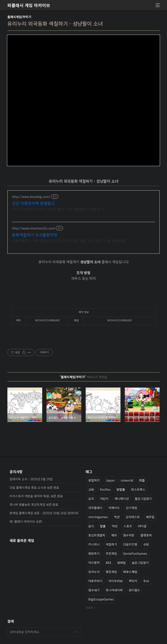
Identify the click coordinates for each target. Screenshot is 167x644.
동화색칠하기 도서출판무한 (35, 235)
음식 (91, 526)
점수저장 (129, 535)
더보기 (89, 608)
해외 (114, 535)
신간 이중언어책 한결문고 (33, 203)
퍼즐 (142, 480)
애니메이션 (122, 499)
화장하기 (94, 553)
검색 (77, 632)
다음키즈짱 (130, 544)
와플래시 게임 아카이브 (29, 5)
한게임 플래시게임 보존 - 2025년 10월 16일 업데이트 (44, 513)
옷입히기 (94, 480)
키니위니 (94, 544)
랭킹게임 (111, 572)
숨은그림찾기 (140, 563)
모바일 (121, 563)
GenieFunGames (135, 553)
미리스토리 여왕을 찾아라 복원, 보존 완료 (36, 496)
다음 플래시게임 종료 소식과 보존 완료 (34, 487)
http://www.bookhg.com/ (31, 197)
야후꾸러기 (95, 581)
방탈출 (121, 489)
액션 (117, 517)
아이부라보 (116, 581)
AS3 (108, 563)
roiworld (127, 480)
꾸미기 (133, 581)
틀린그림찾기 (143, 499)
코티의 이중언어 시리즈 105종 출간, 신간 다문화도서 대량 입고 (58, 209)
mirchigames (98, 517)
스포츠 (128, 526)
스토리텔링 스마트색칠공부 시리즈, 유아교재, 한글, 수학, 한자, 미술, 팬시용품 (69, 240)
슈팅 (146, 544)
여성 (115, 526)
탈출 (103, 526)
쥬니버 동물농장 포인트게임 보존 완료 (34, 504)
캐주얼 (150, 517)
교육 (91, 489)
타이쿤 (142, 526)
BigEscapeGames (101, 599)
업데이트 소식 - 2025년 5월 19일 (31, 479)
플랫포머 (146, 535)
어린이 (104, 499)
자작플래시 (95, 508)
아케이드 (114, 508)
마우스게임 (130, 572)
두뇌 (146, 581)
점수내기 (94, 590)
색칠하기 (111, 544)
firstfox (105, 489)
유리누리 (94, 572)
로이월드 (134, 590)
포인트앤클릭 (97, 535)
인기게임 (132, 508)
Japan (110, 480)
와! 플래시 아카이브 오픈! (26, 521)
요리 (91, 499)
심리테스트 (133, 517)
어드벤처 (94, 563)
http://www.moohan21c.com (33, 228)
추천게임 (111, 553)
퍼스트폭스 (138, 489)
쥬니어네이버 (114, 590)
